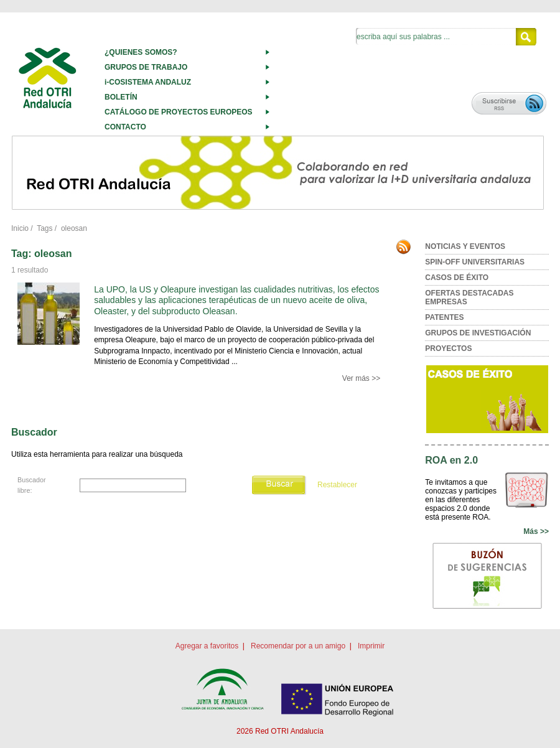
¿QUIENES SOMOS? (141, 52)
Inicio (20, 228)
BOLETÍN (121, 97)
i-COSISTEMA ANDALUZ (148, 82)
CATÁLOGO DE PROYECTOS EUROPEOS (179, 112)
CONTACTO (125, 127)
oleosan (74, 228)
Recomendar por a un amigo (298, 646)
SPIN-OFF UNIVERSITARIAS (475, 262)
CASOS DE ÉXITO (457, 278)
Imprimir (371, 646)
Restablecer (337, 485)
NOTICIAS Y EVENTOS (465, 246)
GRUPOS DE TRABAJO (146, 67)
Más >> (536, 531)
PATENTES (444, 317)
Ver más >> (361, 378)
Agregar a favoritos (207, 646)
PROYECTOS (448, 348)
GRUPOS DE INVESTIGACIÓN (478, 333)
